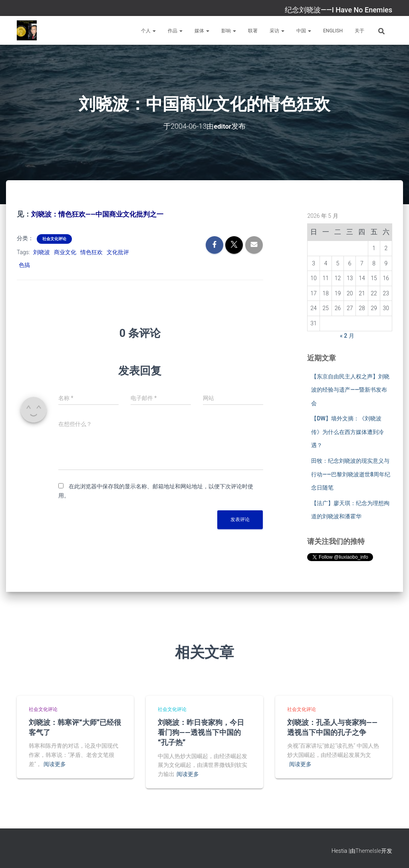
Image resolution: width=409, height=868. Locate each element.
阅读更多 (55, 763)
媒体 (202, 31)
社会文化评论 (54, 238)
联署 (253, 31)
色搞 (24, 265)
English (333, 31)
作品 (175, 31)
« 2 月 (347, 335)
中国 (304, 31)
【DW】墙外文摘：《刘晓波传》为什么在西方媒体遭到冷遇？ (347, 431)
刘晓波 (42, 251)
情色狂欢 (91, 251)
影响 (229, 31)
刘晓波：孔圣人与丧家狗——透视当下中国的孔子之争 (332, 726)
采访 (277, 31)
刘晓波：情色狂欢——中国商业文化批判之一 (101, 214)
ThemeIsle (368, 850)
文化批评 (118, 251)
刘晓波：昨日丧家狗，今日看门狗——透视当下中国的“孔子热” (201, 731)
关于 (359, 31)
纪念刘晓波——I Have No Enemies (339, 10)
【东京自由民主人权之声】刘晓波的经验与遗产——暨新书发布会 (350, 389)
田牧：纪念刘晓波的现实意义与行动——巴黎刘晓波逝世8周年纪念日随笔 (351, 474)
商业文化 (65, 251)
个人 (148, 31)
